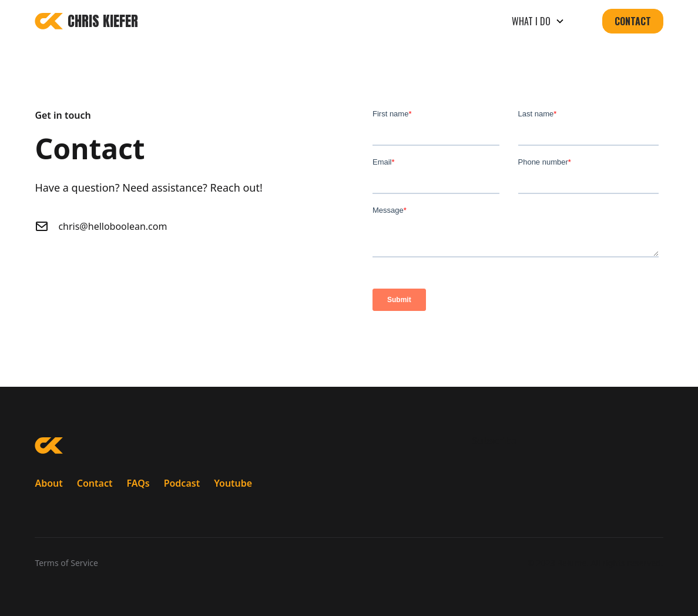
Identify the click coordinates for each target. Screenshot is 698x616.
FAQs (138, 483)
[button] (538, 21)
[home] (86, 21)
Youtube (233, 483)
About (48, 483)
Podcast (182, 483)
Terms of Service (66, 563)
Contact (633, 21)
